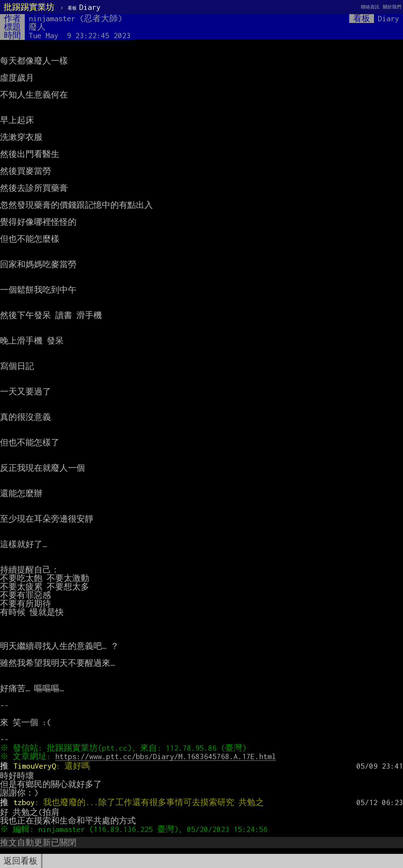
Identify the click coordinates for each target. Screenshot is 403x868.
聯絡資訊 (370, 7)
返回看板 (21, 861)
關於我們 (392, 7)
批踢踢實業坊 (29, 7)
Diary (84, 7)
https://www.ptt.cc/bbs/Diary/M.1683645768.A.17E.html (167, 756)
